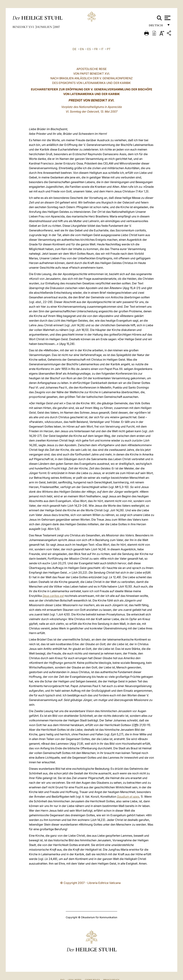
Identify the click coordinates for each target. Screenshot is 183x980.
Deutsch (157, 26)
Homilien (44, 27)
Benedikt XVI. (24, 27)
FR (96, 49)
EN (82, 49)
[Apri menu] (167, 18)
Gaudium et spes (128, 797)
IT (102, 49)
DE (75, 49)
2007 (57, 27)
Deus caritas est (53, 596)
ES (89, 49)
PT (109, 49)
